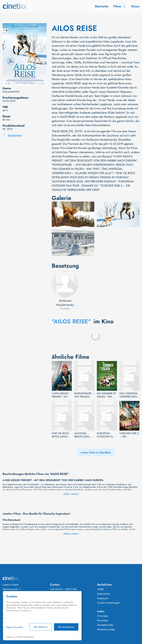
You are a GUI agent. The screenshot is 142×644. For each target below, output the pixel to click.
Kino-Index (103, 621)
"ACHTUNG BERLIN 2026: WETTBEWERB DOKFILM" (84, 181)
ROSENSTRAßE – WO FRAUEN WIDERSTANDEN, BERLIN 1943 (84, 395)
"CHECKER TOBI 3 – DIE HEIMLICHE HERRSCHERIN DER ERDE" (91, 188)
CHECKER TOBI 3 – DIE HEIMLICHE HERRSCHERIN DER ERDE (129, 435)
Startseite (102, 6)
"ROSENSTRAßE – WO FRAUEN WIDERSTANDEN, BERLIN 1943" (92, 165)
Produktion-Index (106, 630)
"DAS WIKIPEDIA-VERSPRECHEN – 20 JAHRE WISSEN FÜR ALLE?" (87, 171)
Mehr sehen (71, 494)
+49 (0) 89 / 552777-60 (63, 589)
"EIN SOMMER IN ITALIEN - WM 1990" (76, 169)
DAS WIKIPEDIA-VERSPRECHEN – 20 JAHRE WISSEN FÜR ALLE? (129, 395)
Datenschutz (104, 594)
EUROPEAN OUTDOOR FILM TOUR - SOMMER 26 (106, 435)
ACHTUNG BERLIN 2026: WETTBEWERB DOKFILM (82, 435)
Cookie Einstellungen (109, 603)
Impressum (103, 598)
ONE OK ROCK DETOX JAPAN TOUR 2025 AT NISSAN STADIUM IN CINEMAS (60, 435)
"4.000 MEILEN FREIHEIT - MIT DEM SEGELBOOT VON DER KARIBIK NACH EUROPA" (94, 158)
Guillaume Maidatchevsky (65, 303)
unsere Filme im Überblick (96, 452)
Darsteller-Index (105, 625)
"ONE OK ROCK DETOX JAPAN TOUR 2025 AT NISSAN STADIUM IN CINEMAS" (93, 175)
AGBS (100, 589)
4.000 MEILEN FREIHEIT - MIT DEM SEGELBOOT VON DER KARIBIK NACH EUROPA (60, 395)
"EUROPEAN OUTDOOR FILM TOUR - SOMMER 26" (93, 184)
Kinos (135, 6)
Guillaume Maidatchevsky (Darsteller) (109, 140)
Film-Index (103, 616)
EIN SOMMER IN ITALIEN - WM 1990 (106, 395)
